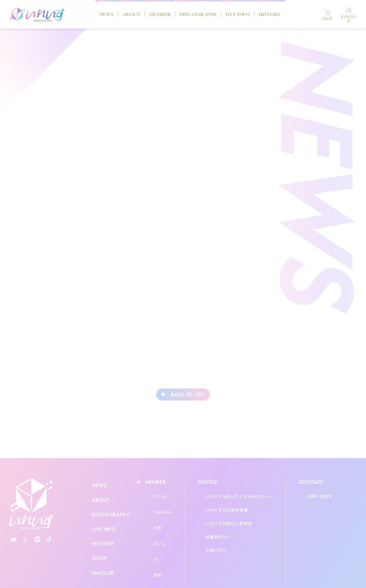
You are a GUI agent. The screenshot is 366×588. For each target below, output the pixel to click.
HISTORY (280, 14)
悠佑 (152, 547)
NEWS (90, 14)
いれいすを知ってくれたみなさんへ (245, 494)
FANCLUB (102, 551)
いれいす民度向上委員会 (234, 509)
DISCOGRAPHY (196, 14)
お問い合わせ (335, 494)
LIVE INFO (242, 14)
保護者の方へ (224, 517)
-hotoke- (158, 505)
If (150, 536)
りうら (154, 494)
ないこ (154, 526)
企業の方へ (222, 525)
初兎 (152, 515)
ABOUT (118, 14)
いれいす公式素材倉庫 (232, 502)
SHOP (98, 539)
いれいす (31, 504)
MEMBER (151, 14)
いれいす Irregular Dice (37, 14)
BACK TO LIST (187, 395)
